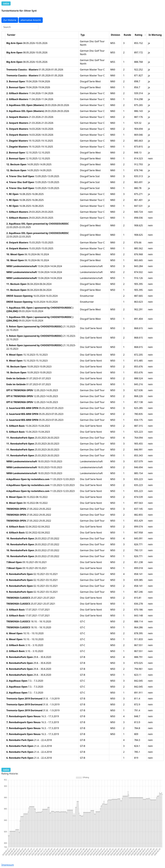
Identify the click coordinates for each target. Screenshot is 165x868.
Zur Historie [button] (10, 20)
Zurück (6, 4)
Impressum (8, 865)
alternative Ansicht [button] (31, 20)
